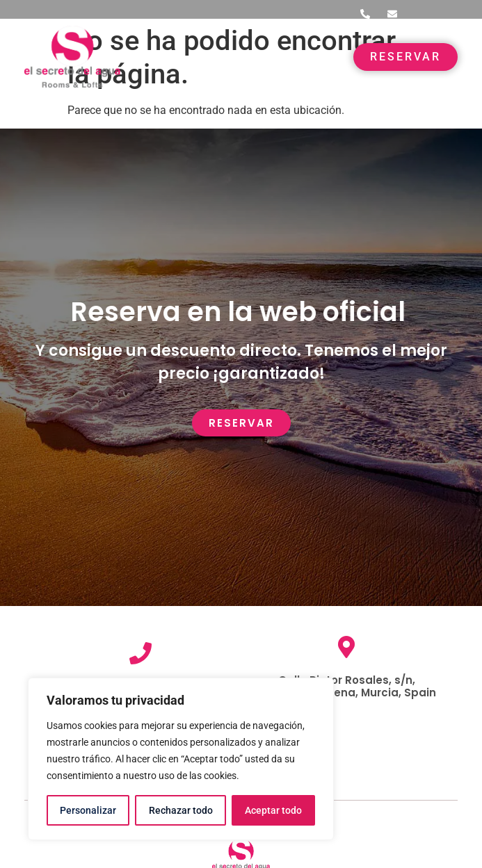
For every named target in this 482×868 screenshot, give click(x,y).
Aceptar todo (273, 810)
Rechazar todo (180, 810)
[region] (181, 759)
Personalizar (88, 810)
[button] (324, 57)
